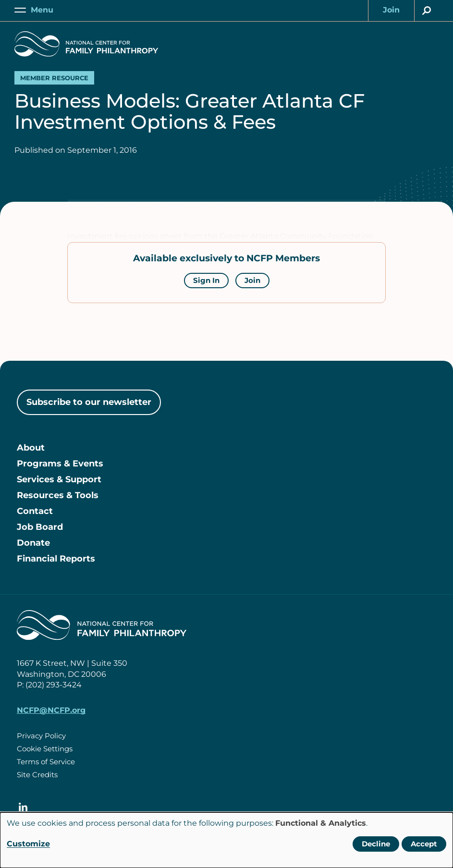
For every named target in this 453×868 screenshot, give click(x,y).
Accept (424, 844)
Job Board (40, 527)
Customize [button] (28, 844)
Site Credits (37, 775)
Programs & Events (60, 464)
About (31, 448)
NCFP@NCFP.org (51, 710)
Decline (376, 844)
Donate (33, 543)
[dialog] (226, 840)
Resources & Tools (58, 495)
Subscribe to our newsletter (89, 402)
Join (252, 280)
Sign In (206, 280)
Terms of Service (46, 762)
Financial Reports (56, 559)
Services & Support (59, 479)
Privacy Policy (41, 736)
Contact (35, 511)
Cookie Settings (45, 749)
